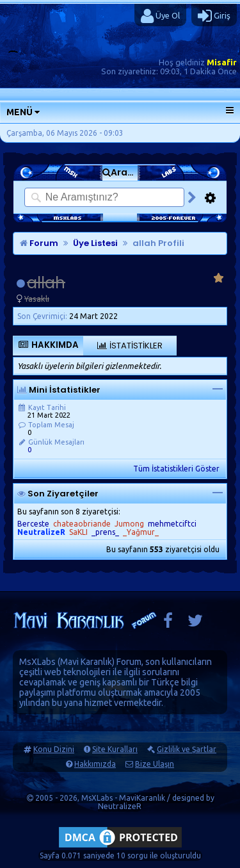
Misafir (222, 62)
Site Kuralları (115, 749)
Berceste (33, 524)
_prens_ (105, 532)
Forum (39, 243)
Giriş (214, 16)
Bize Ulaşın (155, 764)
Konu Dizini (54, 749)
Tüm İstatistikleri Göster (176, 469)
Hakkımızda (95, 764)
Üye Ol (160, 16)
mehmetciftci (172, 524)
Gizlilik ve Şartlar (187, 749)
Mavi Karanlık (86, 662)
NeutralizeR (120, 806)
